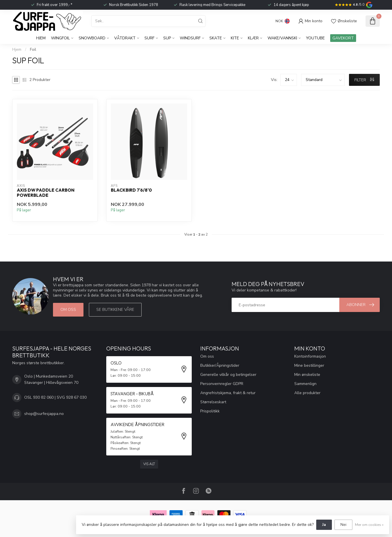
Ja (324, 525)
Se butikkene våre (115, 310)
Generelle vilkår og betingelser (228, 375)
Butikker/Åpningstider (220, 365)
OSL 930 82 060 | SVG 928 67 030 (55, 397)
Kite (235, 38)
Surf (149, 38)
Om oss (68, 310)
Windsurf (190, 38)
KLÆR (253, 38)
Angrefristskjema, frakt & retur (228, 393)
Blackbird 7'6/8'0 (131, 190)
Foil (33, 50)
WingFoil (60, 38)
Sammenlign (305, 384)
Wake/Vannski (282, 38)
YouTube (315, 38)
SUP (167, 38)
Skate (216, 38)
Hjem (41, 38)
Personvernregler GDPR (222, 384)
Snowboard (92, 38)
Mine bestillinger (309, 365)
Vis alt (149, 464)
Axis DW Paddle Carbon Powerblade (46, 193)
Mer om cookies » (369, 525)
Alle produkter (307, 393)
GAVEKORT (343, 38)
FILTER (364, 80)
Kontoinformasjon (310, 356)
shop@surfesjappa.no (44, 414)
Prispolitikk (210, 411)
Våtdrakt (125, 38)
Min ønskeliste (307, 375)
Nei (343, 525)
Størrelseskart (213, 402)
